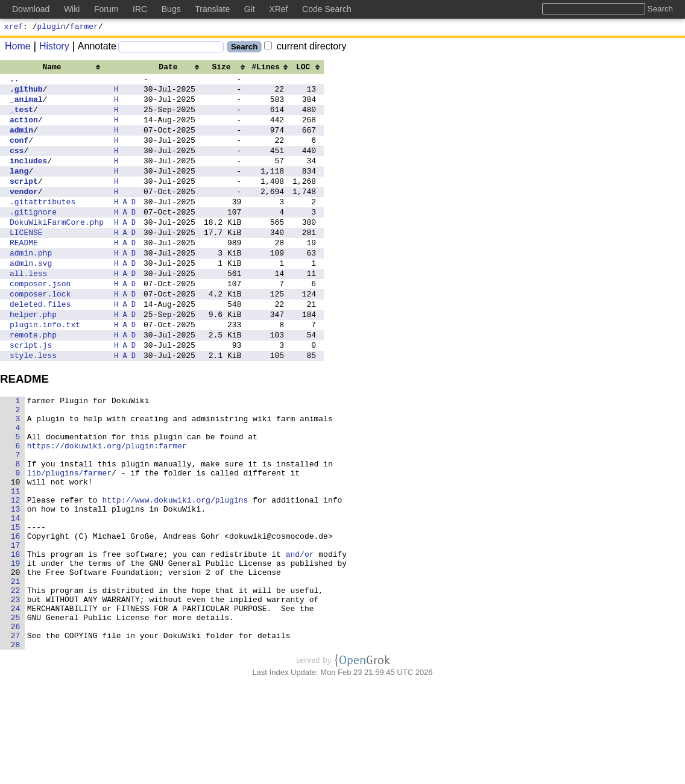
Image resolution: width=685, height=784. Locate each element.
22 (16, 682)
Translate (212, 9)
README (24, 275)
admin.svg (31, 299)
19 (16, 650)
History (50, 48)
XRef (278, 9)
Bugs (171, 9)
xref (14, 28)
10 (16, 552)
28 (16, 747)
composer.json (40, 323)
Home (18, 48)
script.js (31, 395)
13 (16, 585)
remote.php (33, 383)
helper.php (33, 359)
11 (16, 563)
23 (16, 693)
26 (16, 726)
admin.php (31, 287)
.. (14, 82)
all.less (28, 311)
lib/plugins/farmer (69, 541)
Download (31, 9)
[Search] (171, 49)
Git (250, 9)
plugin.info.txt (45, 371)
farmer (84, 28)
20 (16, 660)
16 (16, 617)
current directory (305, 48)
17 (16, 628)
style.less (33, 407)
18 (16, 639)
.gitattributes (43, 227)
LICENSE (26, 263)
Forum (106, 9)
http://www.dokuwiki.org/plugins (175, 574)
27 (16, 736)
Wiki (72, 9)
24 (16, 704)
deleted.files (40, 347)
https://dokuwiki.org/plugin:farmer (107, 509)
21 (16, 671)
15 (16, 606)
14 (16, 595)
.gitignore (33, 239)
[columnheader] (57, 68)
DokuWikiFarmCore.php (57, 251)
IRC (140, 9)
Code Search (327, 9)
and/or (300, 639)
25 (16, 715)
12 (16, 574)
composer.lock (40, 335)
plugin (52, 28)
